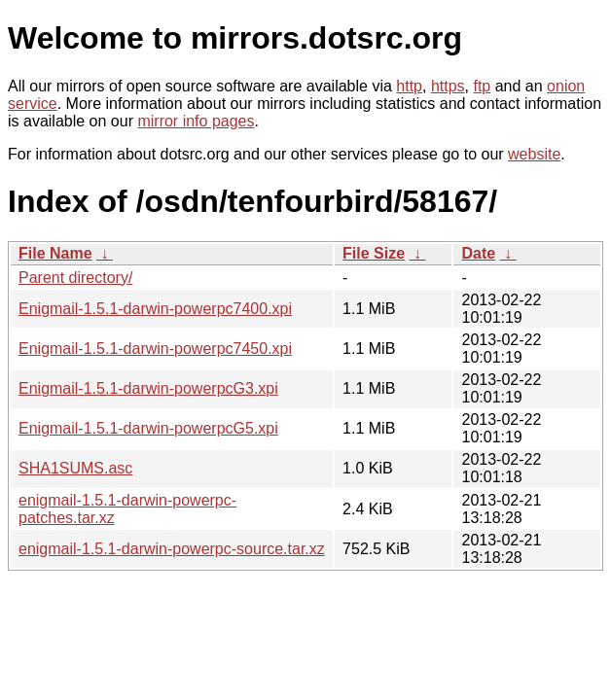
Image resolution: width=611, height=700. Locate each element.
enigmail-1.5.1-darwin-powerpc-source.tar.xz (172, 549)
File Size (374, 253)
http (409, 86)
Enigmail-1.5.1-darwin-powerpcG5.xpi (148, 428)
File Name (55, 253)
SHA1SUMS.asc (75, 468)
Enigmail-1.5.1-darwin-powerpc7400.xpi (155, 309)
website (534, 154)
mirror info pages (196, 121)
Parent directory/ (75, 278)
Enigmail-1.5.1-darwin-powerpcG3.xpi (148, 388)
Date (478, 253)
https (448, 86)
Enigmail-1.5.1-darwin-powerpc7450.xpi (155, 349)
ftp (482, 86)
